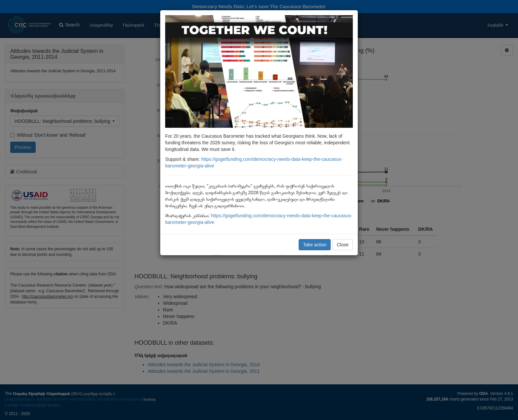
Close (343, 245)
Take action (315, 245)
